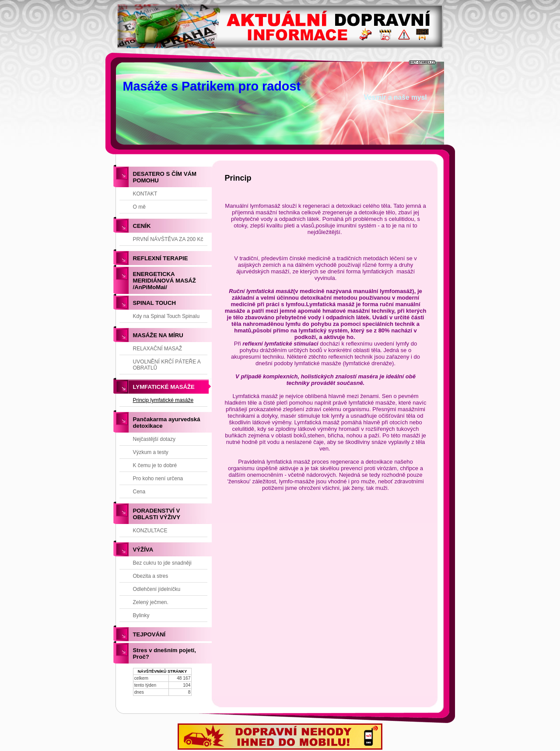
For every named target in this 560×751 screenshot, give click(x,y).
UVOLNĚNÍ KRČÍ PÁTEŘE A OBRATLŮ (167, 365)
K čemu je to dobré (155, 465)
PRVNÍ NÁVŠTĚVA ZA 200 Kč (168, 239)
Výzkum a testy (151, 452)
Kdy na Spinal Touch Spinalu (166, 316)
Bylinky (141, 615)
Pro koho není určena (158, 479)
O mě (139, 207)
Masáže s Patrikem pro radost (212, 86)
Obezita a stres (151, 576)
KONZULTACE (150, 531)
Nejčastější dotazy (154, 439)
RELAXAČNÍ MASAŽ (158, 349)
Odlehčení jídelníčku (157, 589)
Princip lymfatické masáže (163, 400)
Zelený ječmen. (151, 602)
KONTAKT (145, 194)
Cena (139, 492)
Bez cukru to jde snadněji (162, 563)
